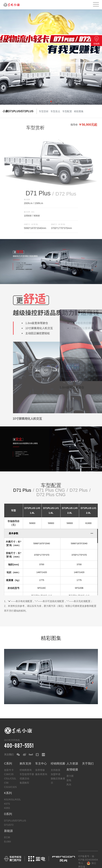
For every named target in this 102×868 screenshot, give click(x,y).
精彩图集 (79, 111)
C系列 (8, 764)
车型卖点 (56, 111)
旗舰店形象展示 (58, 781)
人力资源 (72, 764)
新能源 (8, 831)
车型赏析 (44, 111)
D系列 (8, 814)
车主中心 (41, 764)
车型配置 (67, 111)
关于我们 (88, 764)
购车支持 (25, 764)
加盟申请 (56, 774)
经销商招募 (58, 764)
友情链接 (72, 770)
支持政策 (56, 770)
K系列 (8, 793)
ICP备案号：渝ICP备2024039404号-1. (88, 860)
